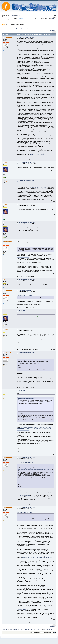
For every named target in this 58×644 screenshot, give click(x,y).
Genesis (6, 329)
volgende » (54, 30)
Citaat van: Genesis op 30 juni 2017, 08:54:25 (25, 358)
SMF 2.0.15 (24, 641)
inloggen (13, 16)
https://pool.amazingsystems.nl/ (23, 495)
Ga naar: (31, 633)
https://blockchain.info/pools (23, 257)
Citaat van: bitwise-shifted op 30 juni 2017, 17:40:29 (26, 396)
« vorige (50, 30)
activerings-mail (9, 17)
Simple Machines (34, 641)
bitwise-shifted (8, 38)
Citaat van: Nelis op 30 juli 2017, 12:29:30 (24, 513)
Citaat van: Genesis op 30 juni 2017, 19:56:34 (25, 463)
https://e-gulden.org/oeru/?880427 (37, 154)
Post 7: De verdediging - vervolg (26, 37)
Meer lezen (54, 18)
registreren (18, 16)
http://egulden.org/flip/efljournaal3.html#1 (38, 187)
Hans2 (6, 163)
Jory (5, 280)
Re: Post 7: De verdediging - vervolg (27, 162)
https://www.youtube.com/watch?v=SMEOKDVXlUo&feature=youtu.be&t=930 (38, 557)
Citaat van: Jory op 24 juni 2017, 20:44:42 (24, 296)
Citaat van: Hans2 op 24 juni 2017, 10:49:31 (25, 246)
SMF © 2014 (29, 641)
